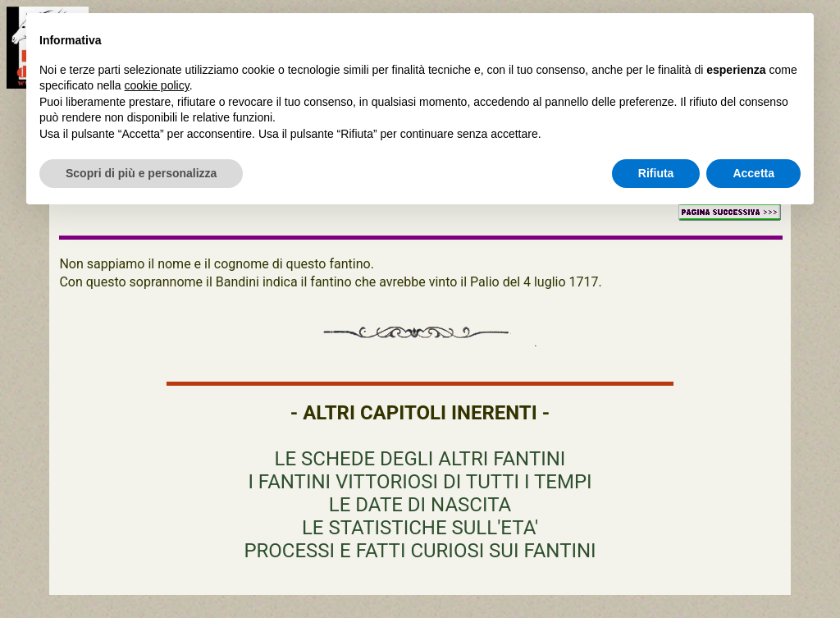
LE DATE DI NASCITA (420, 505)
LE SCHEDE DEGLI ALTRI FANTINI (420, 459)
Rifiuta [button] (656, 173)
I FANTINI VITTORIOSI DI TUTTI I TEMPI (420, 482)
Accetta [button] (753, 173)
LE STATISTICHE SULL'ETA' (420, 528)
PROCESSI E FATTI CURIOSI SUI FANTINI (420, 551)
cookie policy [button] (157, 85)
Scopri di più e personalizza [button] (141, 173)
